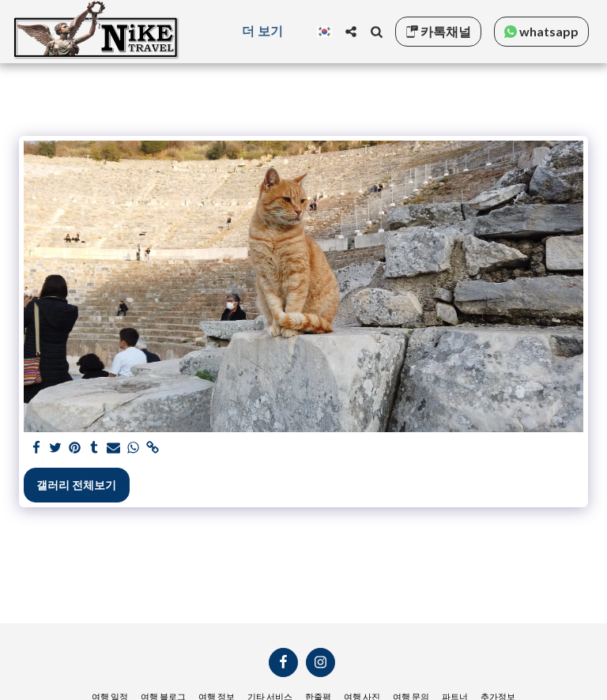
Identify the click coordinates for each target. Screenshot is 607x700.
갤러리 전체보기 (76, 485)
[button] (351, 32)
